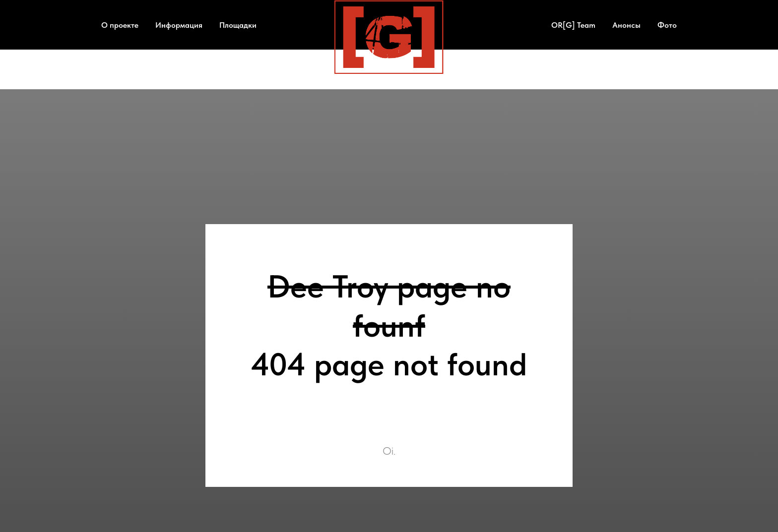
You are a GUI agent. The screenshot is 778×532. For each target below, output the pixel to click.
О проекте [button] (120, 25)
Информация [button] (179, 25)
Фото (667, 25)
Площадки (238, 25)
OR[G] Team (573, 25)
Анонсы (626, 25)
